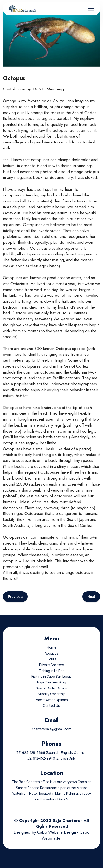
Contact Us (51, 711)
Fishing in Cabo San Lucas (51, 682)
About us (51, 659)
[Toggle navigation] (91, 9)
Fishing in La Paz (52, 676)
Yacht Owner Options (51, 705)
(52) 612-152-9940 (41, 764)
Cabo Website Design (57, 838)
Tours (52, 665)
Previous (15, 602)
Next (91, 602)
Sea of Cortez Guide (52, 694)
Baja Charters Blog (52, 688)
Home (52, 653)
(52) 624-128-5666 (30, 758)
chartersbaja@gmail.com (52, 735)
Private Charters (52, 670)
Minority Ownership (51, 700)
